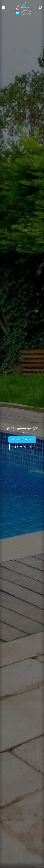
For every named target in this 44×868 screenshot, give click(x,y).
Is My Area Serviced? (22, 440)
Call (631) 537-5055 (22, 447)
